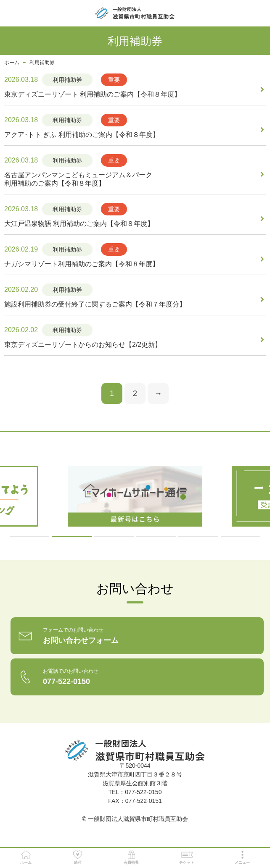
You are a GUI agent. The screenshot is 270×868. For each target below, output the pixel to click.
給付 (78, 858)
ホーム (12, 63)
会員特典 (131, 858)
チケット (187, 858)
